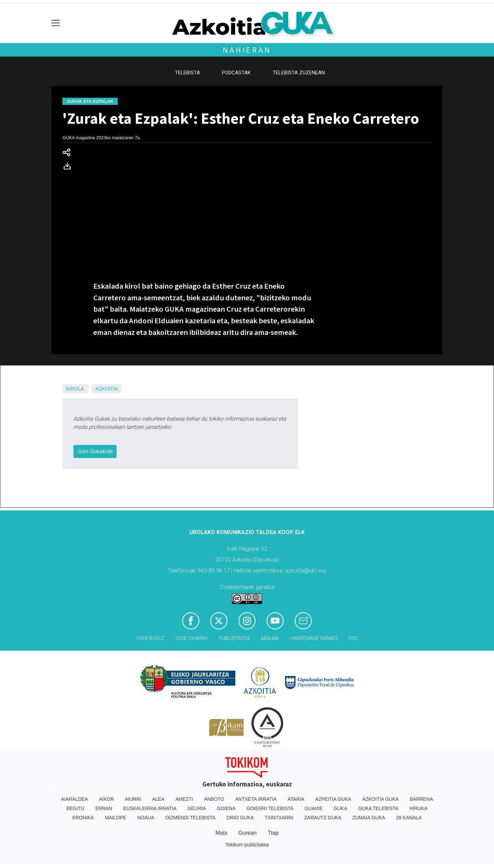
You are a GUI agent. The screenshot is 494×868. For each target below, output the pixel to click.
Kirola (75, 389)
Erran (104, 808)
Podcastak (236, 73)
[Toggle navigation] (56, 23)
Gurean (248, 833)
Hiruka (418, 808)
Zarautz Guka (323, 818)
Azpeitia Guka (333, 799)
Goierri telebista (270, 808)
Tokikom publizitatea (247, 845)
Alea (158, 799)
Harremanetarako (314, 638)
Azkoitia (107, 389)
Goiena (226, 808)
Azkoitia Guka (381, 799)
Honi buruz (151, 638)
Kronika (83, 818)
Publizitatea (234, 638)
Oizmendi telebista (191, 818)
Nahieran (247, 50)
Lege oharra (192, 638)
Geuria (197, 808)
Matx (221, 833)
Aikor (106, 799)
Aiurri (133, 799)
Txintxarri (279, 818)
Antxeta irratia (256, 799)
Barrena (421, 799)
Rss (353, 638)
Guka (341, 808)
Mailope (116, 818)
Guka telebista (378, 808)
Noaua (146, 818)
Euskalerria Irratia (150, 808)
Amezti (184, 799)
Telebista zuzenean (299, 73)
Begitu (75, 808)
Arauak (270, 638)
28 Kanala (409, 818)
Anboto (214, 799)
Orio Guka (240, 818)
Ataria (296, 799)
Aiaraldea (75, 799)
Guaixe (314, 808)
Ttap (273, 833)
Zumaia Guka (369, 818)
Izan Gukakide (95, 451)
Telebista (187, 73)
